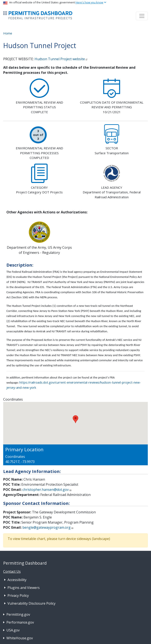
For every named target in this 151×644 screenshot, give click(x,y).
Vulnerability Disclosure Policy (31, 603)
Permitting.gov (18, 614)
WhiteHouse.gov (20, 638)
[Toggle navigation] (142, 16)
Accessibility (17, 580)
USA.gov (13, 630)
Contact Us (12, 571)
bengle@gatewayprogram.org (48, 527)
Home (8, 33)
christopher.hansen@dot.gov (47, 490)
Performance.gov (20, 622)
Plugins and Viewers (24, 588)
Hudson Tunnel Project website (61, 59)
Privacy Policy (18, 595)
